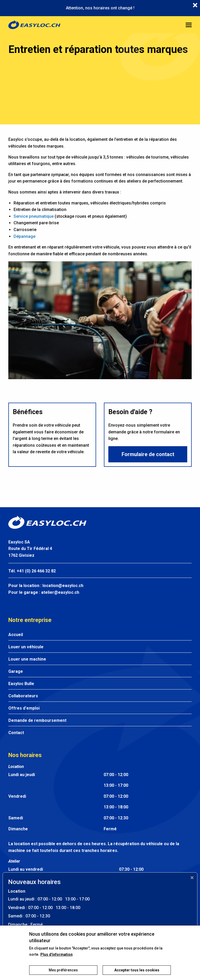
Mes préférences (63, 974)
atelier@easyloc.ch (60, 592)
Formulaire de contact (148, 454)
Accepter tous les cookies (137, 974)
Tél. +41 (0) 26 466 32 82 (32, 571)
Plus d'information (57, 958)
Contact (16, 733)
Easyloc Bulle (21, 684)
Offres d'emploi (24, 708)
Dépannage (24, 236)
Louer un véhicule (26, 647)
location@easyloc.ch (63, 586)
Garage (16, 671)
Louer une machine (27, 659)
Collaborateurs (23, 696)
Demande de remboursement (37, 720)
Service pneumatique (34, 216)
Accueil (16, 635)
